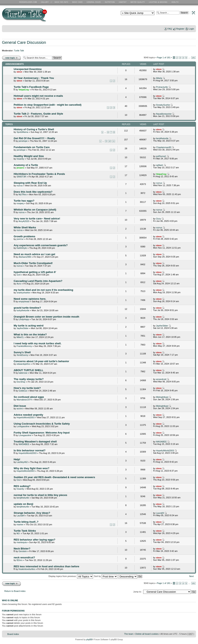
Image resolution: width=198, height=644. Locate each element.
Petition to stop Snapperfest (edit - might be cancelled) (48, 105)
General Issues (94, 2)
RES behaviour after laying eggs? (34, 540)
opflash (159, 165)
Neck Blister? (22, 549)
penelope (23, 141)
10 (109, 141)
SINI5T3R (21, 177)
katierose (23, 373)
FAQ (170, 29)
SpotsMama (22, 132)
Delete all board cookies (147, 634)
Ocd (19, 480)
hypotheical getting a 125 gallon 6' (35, 272)
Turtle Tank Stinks (25, 531)
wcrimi (20, 409)
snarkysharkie (23, 293)
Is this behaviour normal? (30, 450)
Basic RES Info (60, 2)
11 (113, 141)
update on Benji (23, 504)
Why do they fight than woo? (31, 468)
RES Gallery (46, 2)
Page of (164, 57)
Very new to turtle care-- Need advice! (37, 219)
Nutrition (110, 2)
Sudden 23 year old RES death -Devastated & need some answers (54, 477)
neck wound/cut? (24, 557)
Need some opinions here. (30, 299)
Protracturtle (162, 87)
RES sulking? (22, 486)
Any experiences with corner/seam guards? (41, 245)
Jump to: (137, 592)
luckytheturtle (23, 310)
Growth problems (24, 236)
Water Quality (138, 2)
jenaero (20, 168)
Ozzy (158, 219)
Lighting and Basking (158, 2)
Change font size (193, 34)
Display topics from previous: (71, 576)
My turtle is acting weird (29, 326)
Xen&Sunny (22, 355)
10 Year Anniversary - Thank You (34, 78)
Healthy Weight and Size (29, 156)
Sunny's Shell (22, 352)
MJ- (18, 533)
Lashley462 (22, 462)
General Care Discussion (24, 42)
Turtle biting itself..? (26, 522)
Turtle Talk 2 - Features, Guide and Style (38, 114)
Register (180, 29)
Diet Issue (20, 406)
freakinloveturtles (27, 569)
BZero (20, 560)
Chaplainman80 (164, 147)
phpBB (89, 640)
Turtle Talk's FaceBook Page (31, 87)
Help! (17, 459)
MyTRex (23, 194)
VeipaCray (24, 90)
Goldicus (23, 391)
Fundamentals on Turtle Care (32, 147)
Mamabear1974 (24, 400)
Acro (19, 284)
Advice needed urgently (28, 415)
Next (191, 576)
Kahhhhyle (22, 248)
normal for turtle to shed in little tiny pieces (40, 495)
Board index (13, 634)
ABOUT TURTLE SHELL (28, 370)
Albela (159, 78)
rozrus (20, 186)
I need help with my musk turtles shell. (38, 343)
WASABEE (24, 444)
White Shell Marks (25, 227)
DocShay (21, 382)
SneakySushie (163, 105)
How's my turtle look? (27, 388)
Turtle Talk (19, 51)
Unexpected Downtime (28, 69)
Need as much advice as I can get (34, 254)
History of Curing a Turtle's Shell (34, 129)
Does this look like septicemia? (33, 192)
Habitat (123, 2)
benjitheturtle (162, 138)
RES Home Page (29, 2)
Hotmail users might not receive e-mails (38, 96)
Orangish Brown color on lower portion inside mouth (46, 317)
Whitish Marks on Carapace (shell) (35, 210)
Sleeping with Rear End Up (30, 183)
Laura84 (21, 516)
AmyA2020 (24, 221)
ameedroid (161, 379)
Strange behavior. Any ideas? (32, 513)
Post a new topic (11, 58)
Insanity (20, 159)
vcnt (19, 275)
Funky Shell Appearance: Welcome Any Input (42, 433)
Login (191, 29)
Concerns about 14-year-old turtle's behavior (41, 361)
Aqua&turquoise (164, 114)
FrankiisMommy (24, 346)
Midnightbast (162, 397)
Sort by (106, 576)
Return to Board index (15, 591)
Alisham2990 (25, 257)
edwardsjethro (23, 364)
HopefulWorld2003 (26, 417)
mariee (20, 524)
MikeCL (20, 337)
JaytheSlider (23, 328)
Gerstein (23, 551)
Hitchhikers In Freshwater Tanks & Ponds (39, 174)
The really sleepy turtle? (29, 379)
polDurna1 (161, 156)
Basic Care (77, 2)
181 (193, 58)
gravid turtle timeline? (27, 308)
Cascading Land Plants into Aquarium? (38, 281)
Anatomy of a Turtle (26, 165)
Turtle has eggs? (24, 201)
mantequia (22, 542)
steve (19, 72)
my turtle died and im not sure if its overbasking (43, 290)
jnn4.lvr (20, 239)
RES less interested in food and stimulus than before (46, 566)
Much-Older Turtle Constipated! (33, 263)
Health (175, 2)
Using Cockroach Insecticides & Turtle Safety (42, 424)
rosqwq (20, 203)
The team (129, 634)
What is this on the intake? (30, 334)
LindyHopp (24, 319)
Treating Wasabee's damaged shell (35, 442)
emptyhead (24, 301)
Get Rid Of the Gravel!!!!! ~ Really (34, 138)
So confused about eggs (29, 397)
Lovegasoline (23, 426)
